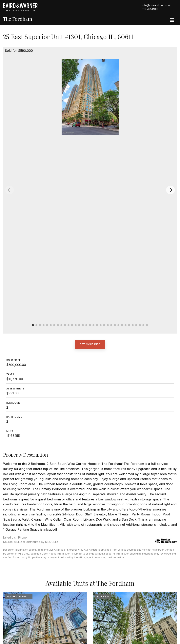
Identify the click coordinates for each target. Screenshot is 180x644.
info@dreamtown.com (156, 5)
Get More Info (90, 344)
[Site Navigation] (172, 21)
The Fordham (18, 19)
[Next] (170, 190)
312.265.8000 (151, 9)
